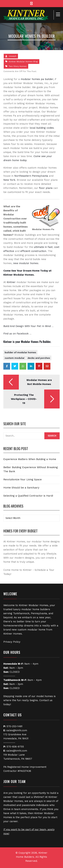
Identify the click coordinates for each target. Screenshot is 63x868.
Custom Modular (15, 358)
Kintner (11, 282)
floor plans (46, 188)
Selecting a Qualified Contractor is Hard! (28, 496)
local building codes (42, 128)
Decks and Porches (39, 358)
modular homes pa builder (37, 79)
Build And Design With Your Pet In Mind (27, 326)
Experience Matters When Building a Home (30, 459)
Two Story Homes (18, 66)
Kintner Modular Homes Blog (23, 62)
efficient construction (33, 251)
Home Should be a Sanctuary (21, 488)
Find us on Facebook (16, 334)
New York (9, 180)
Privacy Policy (12, 642)
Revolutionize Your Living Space (23, 479)
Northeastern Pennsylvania (31, 176)
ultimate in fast (43, 247)
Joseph (13, 56)
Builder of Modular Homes (20, 352)
